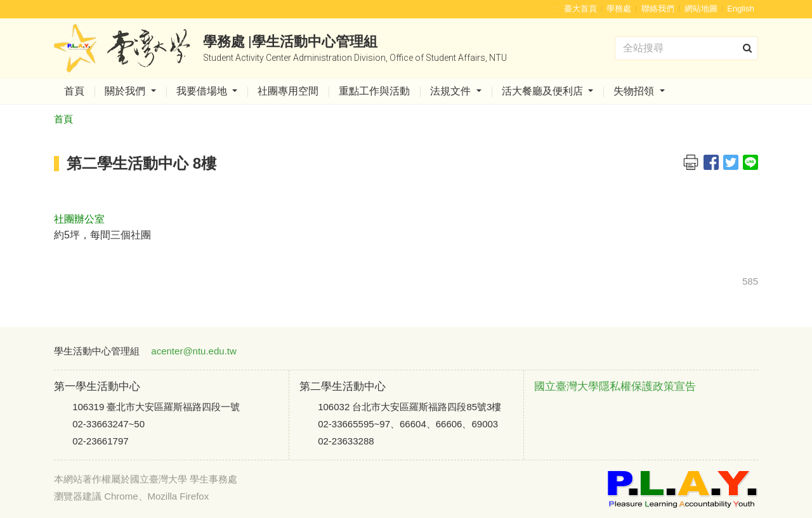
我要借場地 (203, 91)
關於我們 (126, 91)
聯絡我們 (658, 9)
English (741, 9)
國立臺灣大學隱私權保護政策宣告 (615, 386)
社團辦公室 (79, 219)
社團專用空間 (288, 91)
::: (554, 9)
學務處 (619, 9)
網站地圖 (701, 9)
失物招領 (635, 91)
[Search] (686, 48)
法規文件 (452, 91)
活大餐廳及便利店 (544, 91)
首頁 (74, 91)
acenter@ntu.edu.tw (193, 351)
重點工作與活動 (374, 91)
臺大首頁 (580, 9)
